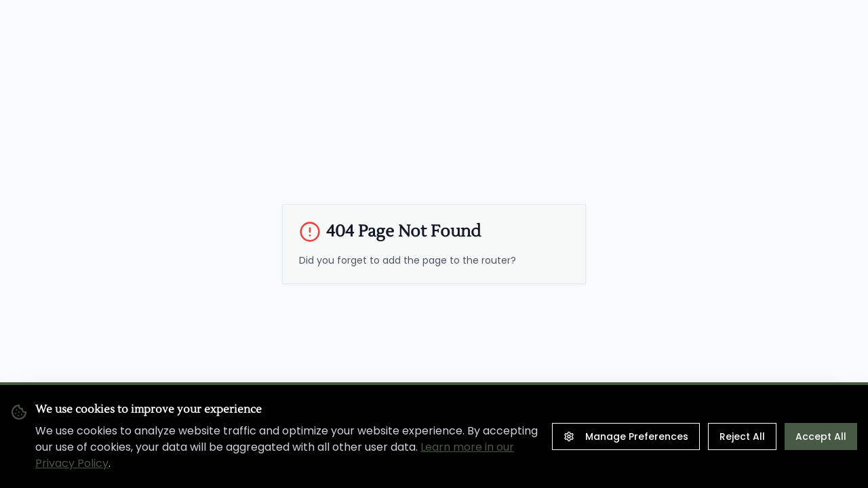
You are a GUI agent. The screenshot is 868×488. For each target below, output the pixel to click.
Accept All (821, 436)
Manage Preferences (626, 436)
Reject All (742, 436)
